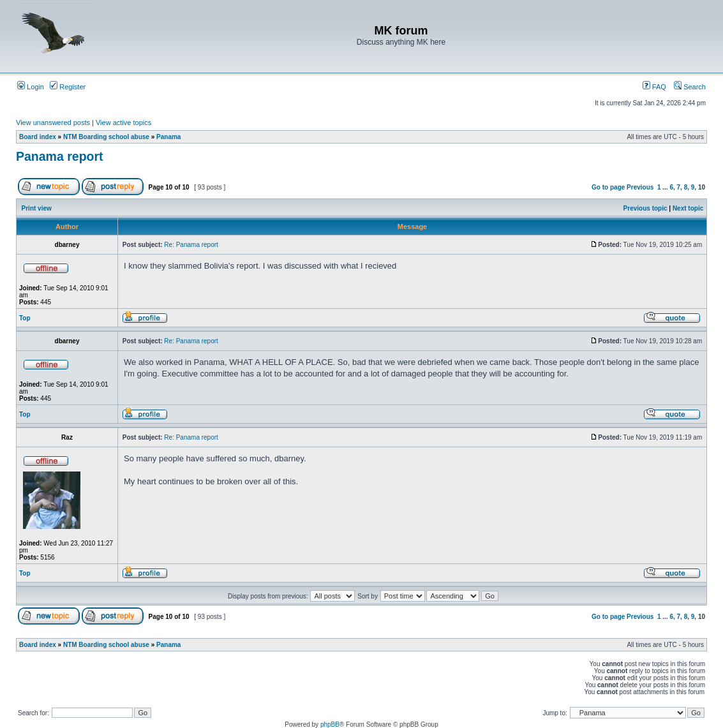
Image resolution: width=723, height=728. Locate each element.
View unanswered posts (53, 123)
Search (690, 87)
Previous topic (645, 208)
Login (31, 87)
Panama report (60, 156)
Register (68, 87)
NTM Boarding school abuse (106, 137)
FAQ (654, 87)
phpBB (330, 724)
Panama (168, 137)
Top (25, 318)
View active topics (123, 123)
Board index (38, 137)
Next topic (688, 208)
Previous (640, 187)
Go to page (608, 187)
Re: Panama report (191, 245)
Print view (37, 208)
